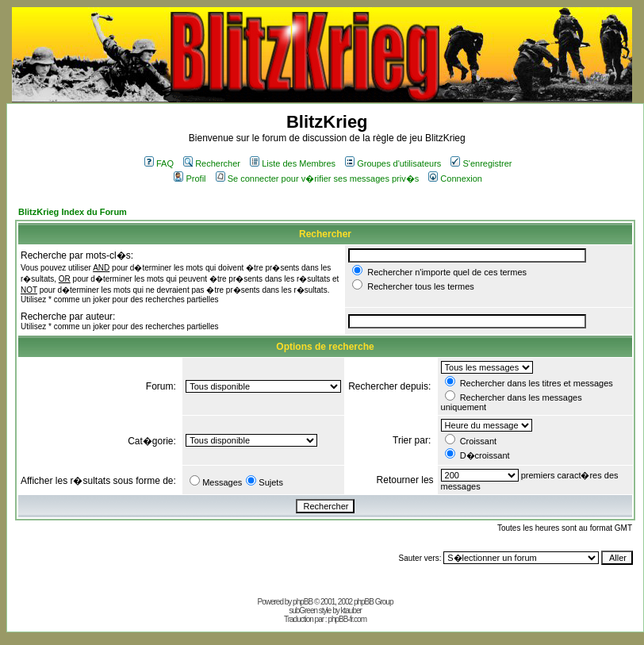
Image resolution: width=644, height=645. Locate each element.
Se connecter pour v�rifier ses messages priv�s (317, 179)
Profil (190, 179)
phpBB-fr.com (347, 619)
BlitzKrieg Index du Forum (73, 212)
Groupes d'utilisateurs (393, 163)
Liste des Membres (293, 163)
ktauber (351, 610)
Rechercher (212, 163)
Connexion (455, 179)
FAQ (159, 163)
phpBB (303, 602)
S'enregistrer (481, 163)
